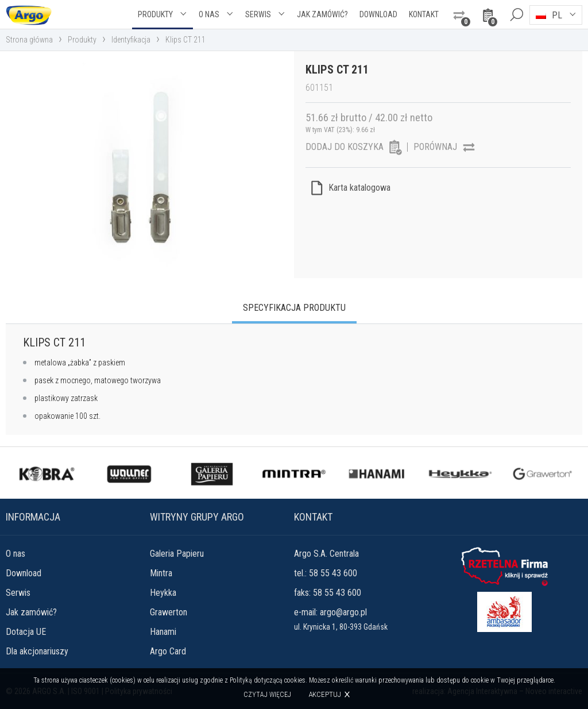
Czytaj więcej (267, 695)
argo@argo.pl (343, 612)
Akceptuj (325, 694)
